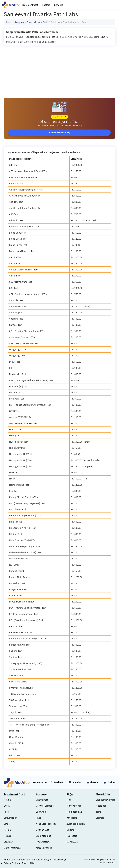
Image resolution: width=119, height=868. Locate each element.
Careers (36, 860)
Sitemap (100, 818)
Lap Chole (41, 812)
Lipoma (70, 830)
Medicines (101, 806)
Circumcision (11, 818)
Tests (98, 812)
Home (9, 22)
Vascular (8, 842)
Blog (46, 860)
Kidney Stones (74, 806)
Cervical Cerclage (45, 806)
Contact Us (23, 860)
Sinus (7, 824)
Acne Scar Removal (46, 824)
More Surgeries (44, 848)
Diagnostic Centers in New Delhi (32, 22)
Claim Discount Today (60, 133)
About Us (8, 860)
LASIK (7, 806)
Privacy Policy (11, 863)
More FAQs (72, 842)
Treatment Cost (31, 5)
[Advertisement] (59, 69)
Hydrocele (72, 836)
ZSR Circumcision (76, 824)
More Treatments (13, 848)
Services (59, 5)
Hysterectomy (43, 842)
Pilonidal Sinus (74, 812)
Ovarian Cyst (42, 830)
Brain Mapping (44, 836)
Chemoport (42, 800)
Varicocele (72, 818)
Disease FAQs (59, 860)
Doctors (47, 5)
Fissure (8, 836)
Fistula (7, 800)
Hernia (7, 830)
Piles (6, 812)
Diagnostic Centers (106, 800)
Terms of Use (28, 863)
